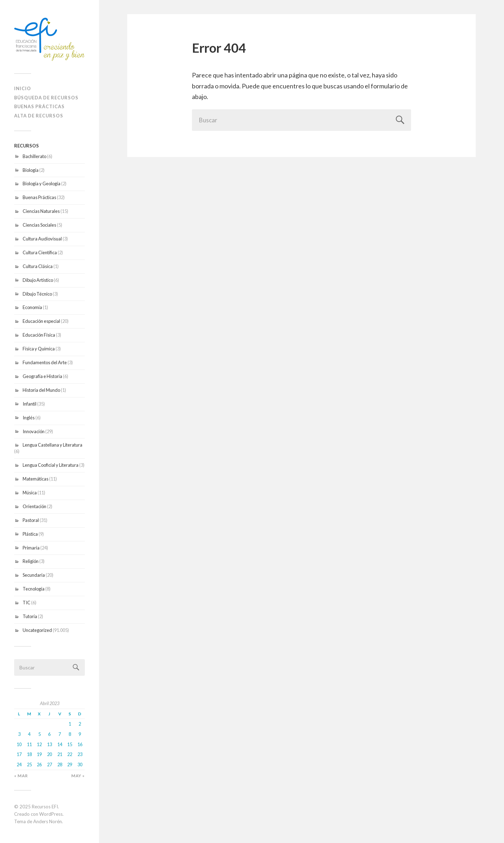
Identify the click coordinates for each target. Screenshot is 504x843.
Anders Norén (48, 821)
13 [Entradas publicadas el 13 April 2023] (49, 744)
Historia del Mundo (41, 390)
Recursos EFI (45, 807)
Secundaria (34, 575)
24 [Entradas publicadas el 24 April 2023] (19, 764)
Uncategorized (37, 630)
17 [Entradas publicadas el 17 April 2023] (19, 754)
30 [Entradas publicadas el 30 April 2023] (80, 764)
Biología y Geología (42, 184)
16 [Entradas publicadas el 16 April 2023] (80, 744)
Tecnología (34, 589)
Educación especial (41, 321)
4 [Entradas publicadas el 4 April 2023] (29, 734)
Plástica (30, 534)
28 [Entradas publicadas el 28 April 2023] (60, 764)
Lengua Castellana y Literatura (52, 445)
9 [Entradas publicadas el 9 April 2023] (80, 734)
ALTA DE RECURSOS (39, 116)
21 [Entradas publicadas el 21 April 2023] (60, 754)
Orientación (34, 506)
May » (78, 776)
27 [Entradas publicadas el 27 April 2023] (49, 764)
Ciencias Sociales (39, 225)
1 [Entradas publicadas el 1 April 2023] (70, 724)
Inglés (29, 418)
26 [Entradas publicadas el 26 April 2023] (39, 764)
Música (30, 493)
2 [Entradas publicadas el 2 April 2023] (80, 724)
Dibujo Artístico (38, 280)
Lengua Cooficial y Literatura (51, 465)
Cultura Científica (40, 252)
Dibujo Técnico (37, 294)
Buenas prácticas (39, 106)
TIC (27, 603)
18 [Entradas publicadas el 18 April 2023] (29, 754)
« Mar (21, 776)
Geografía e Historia (42, 376)
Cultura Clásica (38, 266)
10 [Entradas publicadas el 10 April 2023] (19, 744)
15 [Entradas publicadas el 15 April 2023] (70, 744)
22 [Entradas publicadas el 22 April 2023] (70, 754)
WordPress (51, 814)
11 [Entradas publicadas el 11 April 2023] (29, 744)
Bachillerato (34, 156)
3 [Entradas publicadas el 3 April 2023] (19, 734)
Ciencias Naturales (41, 211)
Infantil (30, 404)
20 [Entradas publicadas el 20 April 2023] (49, 754)
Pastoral (31, 520)
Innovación (34, 431)
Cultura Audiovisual (42, 239)
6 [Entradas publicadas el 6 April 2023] (49, 734)
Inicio (23, 88)
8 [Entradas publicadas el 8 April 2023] (70, 734)
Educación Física (39, 335)
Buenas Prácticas (39, 197)
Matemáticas (36, 479)
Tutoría (30, 616)
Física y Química (39, 349)
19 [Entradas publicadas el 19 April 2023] (39, 754)
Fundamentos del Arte (45, 362)
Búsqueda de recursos (46, 98)
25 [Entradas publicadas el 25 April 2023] (29, 764)
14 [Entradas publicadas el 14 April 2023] (60, 744)
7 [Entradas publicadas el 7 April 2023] (60, 734)
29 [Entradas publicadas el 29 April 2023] (70, 764)
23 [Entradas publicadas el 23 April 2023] (80, 754)
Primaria (31, 548)
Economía (32, 307)
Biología (31, 170)
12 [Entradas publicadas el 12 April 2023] (39, 744)
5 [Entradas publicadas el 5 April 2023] (39, 734)
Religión (31, 561)
